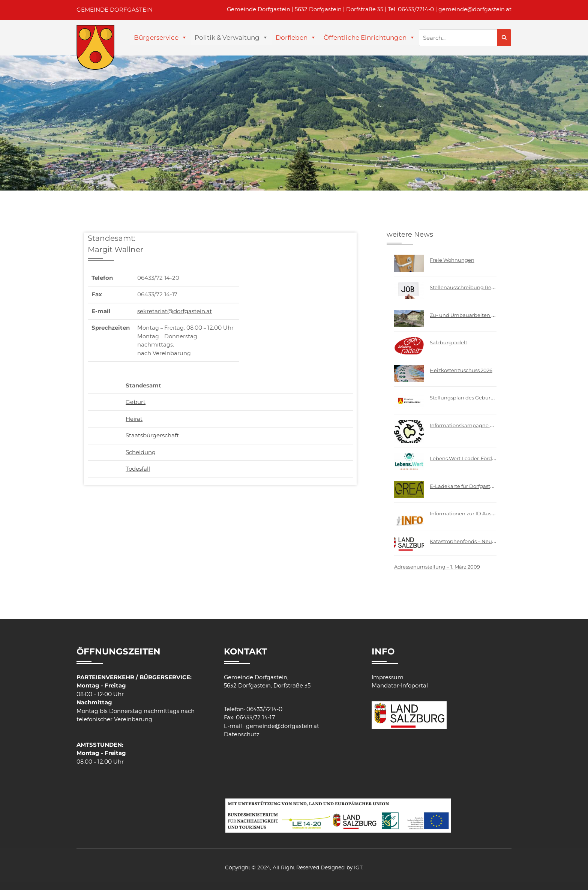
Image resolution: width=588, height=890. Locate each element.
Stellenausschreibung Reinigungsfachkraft (482, 287)
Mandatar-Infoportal (400, 686)
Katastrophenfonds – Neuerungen (472, 541)
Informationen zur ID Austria (465, 513)
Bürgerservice (156, 38)
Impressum (388, 677)
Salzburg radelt (448, 342)
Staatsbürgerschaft (152, 435)
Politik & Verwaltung (227, 38)
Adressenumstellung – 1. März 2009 (437, 567)
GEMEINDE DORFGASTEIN (115, 10)
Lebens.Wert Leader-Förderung (468, 458)
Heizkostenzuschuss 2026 (461, 370)
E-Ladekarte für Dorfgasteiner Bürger (475, 486)
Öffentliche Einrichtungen (365, 38)
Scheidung (141, 452)
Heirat (134, 419)
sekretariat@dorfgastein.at (175, 311)
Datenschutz (242, 734)
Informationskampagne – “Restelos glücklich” (486, 425)
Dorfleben (292, 38)
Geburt (136, 402)
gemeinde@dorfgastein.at (475, 9)
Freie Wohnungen (452, 260)
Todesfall (138, 469)
